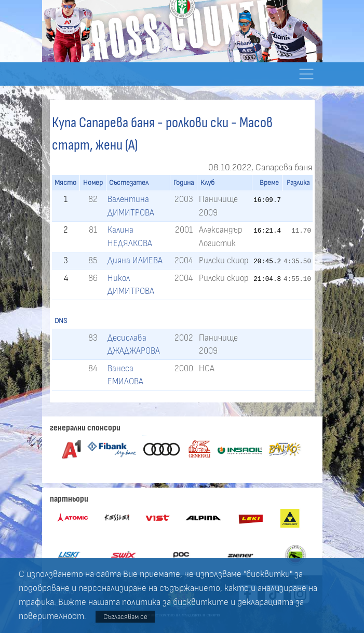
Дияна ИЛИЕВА (135, 260)
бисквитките (201, 602)
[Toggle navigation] (307, 74)
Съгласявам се (125, 617)
